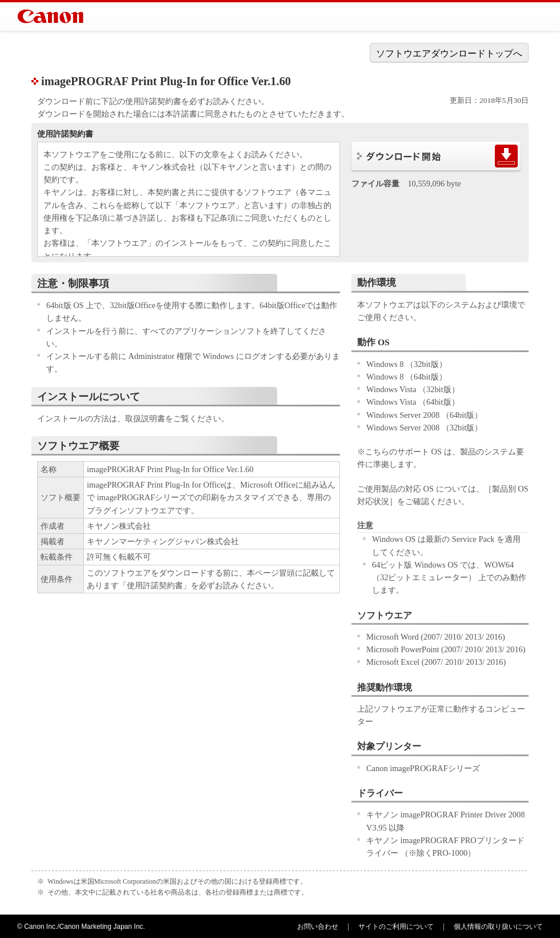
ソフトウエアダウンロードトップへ (449, 53)
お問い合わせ (318, 927)
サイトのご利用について (396, 927)
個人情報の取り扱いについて (498, 927)
